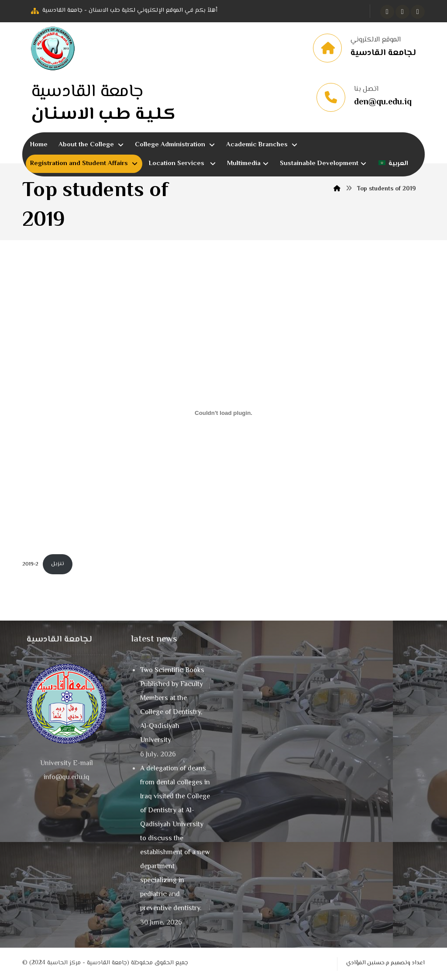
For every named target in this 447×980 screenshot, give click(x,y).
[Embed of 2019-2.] (223, 414)
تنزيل (58, 565)
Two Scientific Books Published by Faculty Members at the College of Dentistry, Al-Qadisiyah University (172, 706)
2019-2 (30, 565)
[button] (387, 12)
